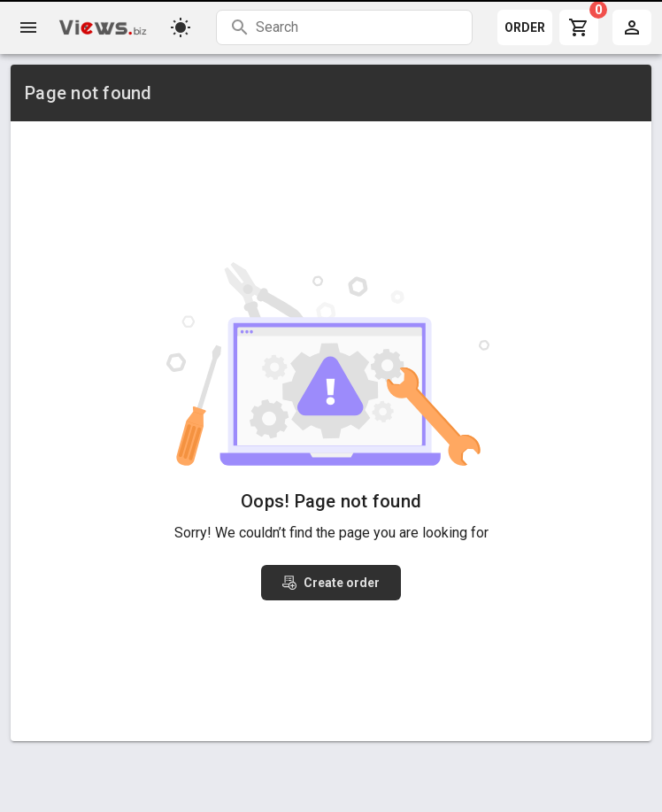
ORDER (525, 27)
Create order (331, 583)
